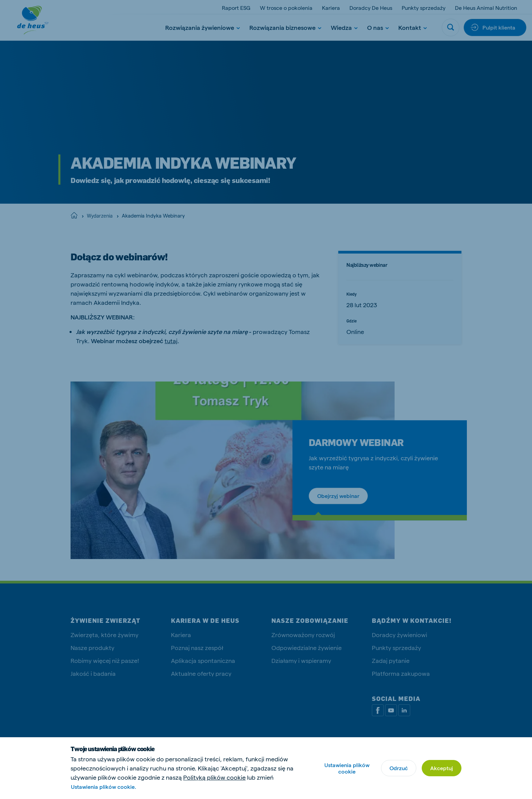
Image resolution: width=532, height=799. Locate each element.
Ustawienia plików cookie (347, 768)
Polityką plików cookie (214, 777)
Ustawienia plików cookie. (103, 787)
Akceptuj (442, 768)
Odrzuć (399, 768)
